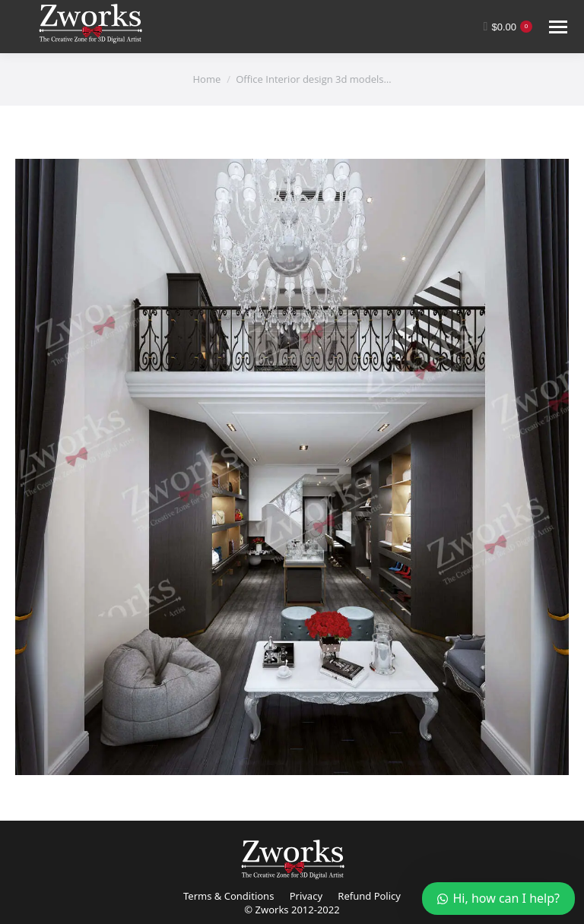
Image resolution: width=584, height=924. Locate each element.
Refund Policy (369, 896)
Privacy (306, 896)
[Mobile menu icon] (558, 27)
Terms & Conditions (229, 896)
